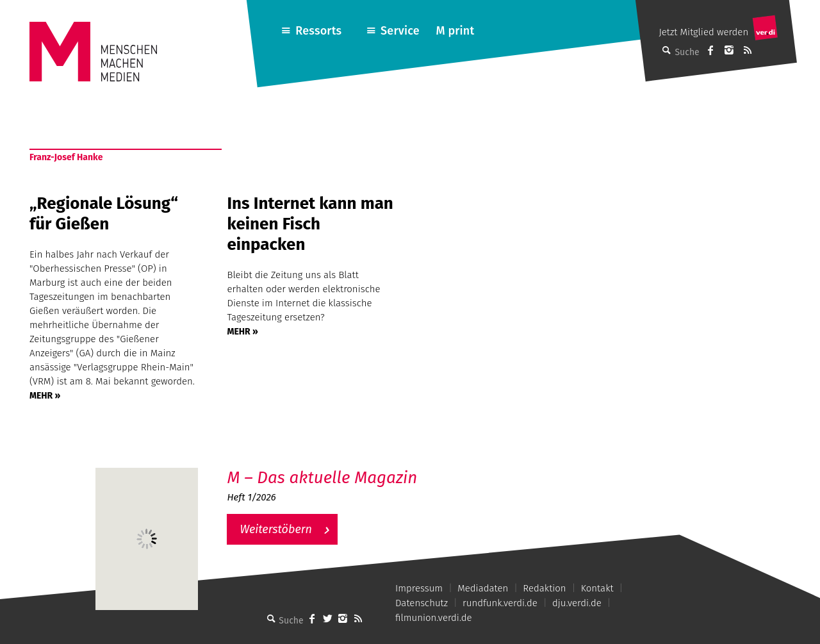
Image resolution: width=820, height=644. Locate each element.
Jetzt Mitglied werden (703, 32)
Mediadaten (483, 588)
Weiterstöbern (276, 529)
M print (455, 31)
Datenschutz (422, 603)
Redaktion (544, 588)
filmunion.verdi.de (434, 618)
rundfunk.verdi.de (500, 603)
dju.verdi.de (577, 603)
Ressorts (318, 31)
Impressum (419, 588)
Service (400, 31)
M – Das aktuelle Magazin (322, 478)
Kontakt (597, 588)
